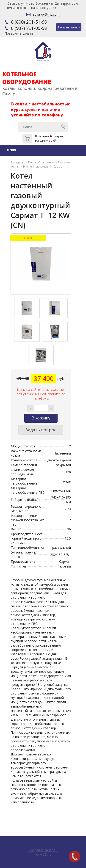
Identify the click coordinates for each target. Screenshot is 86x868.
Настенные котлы (36, 166)
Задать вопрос (41, 430)
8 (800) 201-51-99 (29, 22)
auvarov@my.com (46, 14)
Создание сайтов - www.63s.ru (43, 852)
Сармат (58, 166)
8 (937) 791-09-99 (29, 28)
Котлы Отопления (41, 162)
